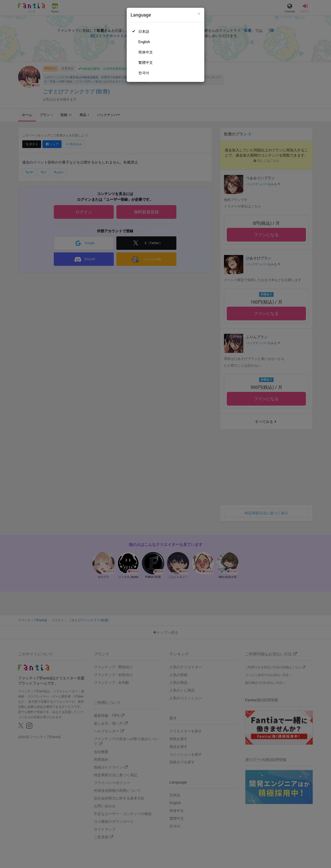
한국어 (144, 73)
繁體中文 (146, 63)
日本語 (144, 32)
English (144, 42)
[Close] (199, 14)
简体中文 (146, 52)
